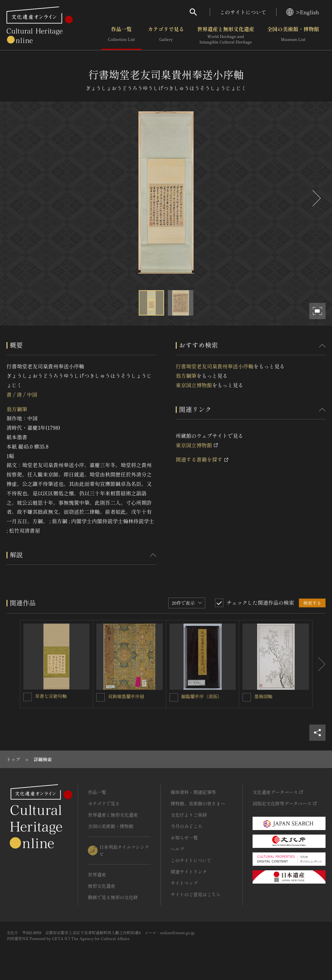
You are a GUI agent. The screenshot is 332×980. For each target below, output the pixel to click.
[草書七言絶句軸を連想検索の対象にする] (28, 697)
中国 (32, 394)
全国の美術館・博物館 (293, 35)
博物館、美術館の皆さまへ (198, 803)
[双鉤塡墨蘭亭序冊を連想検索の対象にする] (101, 697)
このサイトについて (243, 12)
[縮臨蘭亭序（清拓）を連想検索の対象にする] (174, 697)
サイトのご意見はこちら (196, 894)
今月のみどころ (186, 826)
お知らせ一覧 (184, 837)
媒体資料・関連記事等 (193, 792)
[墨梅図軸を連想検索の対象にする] (247, 697)
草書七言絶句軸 (51, 696)
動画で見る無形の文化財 (113, 897)
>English (303, 12)
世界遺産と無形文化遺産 (226, 35)
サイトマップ (184, 883)
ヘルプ (177, 849)
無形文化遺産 (101, 886)
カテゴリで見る (166, 35)
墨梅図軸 (263, 696)
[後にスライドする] (316, 198)
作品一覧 (121, 35)
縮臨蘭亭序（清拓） (202, 696)
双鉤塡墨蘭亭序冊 (126, 696)
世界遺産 (97, 875)
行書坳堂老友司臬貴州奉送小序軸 (215, 366)
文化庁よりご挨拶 (189, 815)
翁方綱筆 (17, 409)
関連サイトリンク (189, 872)
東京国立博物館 (194, 385)
